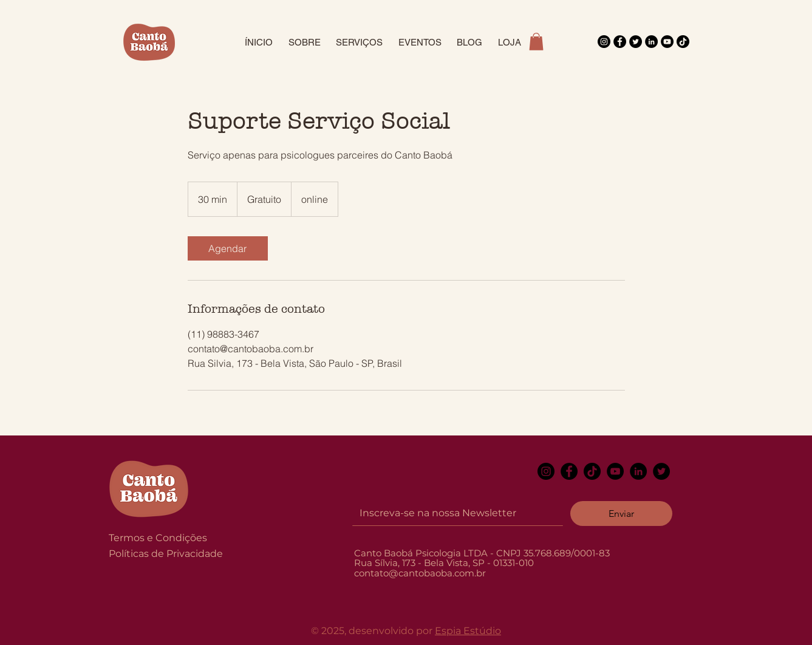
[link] (228, 248)
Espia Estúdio (468, 631)
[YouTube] (667, 42)
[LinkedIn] (651, 42)
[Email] (454, 513)
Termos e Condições (158, 538)
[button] (536, 42)
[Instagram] (604, 42)
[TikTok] (683, 42)
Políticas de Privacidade (166, 554)
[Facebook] (620, 42)
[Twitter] (636, 42)
